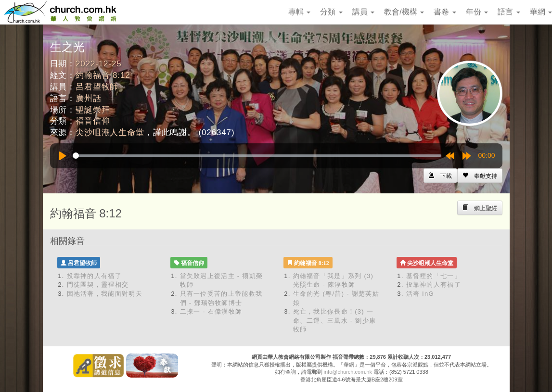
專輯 (299, 12)
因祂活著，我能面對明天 (105, 294)
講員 (363, 12)
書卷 (445, 12)
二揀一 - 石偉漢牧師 (211, 311)
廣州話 (89, 98)
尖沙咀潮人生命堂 (110, 133)
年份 (477, 12)
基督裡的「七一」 (434, 276)
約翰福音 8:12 (103, 75)
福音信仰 (93, 121)
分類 (331, 12)
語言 (509, 12)
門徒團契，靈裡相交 (98, 285)
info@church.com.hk (348, 372)
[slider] (257, 156)
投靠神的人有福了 (94, 276)
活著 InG (420, 294)
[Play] (63, 156)
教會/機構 (404, 12)
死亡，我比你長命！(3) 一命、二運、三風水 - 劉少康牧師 (335, 320)
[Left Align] (480, 176)
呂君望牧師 (97, 87)
